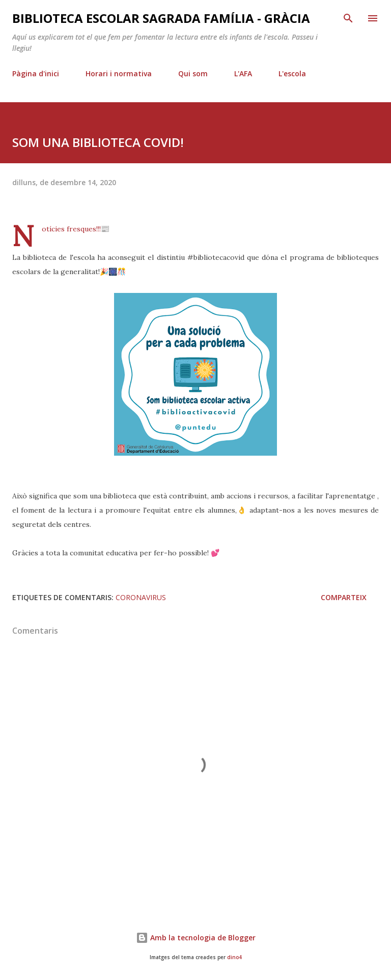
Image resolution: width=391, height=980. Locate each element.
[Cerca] (348, 18)
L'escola (292, 73)
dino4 (234, 957)
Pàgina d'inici (36, 73)
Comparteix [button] (344, 597)
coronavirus (141, 597)
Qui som (193, 73)
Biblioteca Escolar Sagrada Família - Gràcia (161, 18)
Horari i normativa (119, 73)
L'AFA (243, 73)
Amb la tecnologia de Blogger (196, 938)
